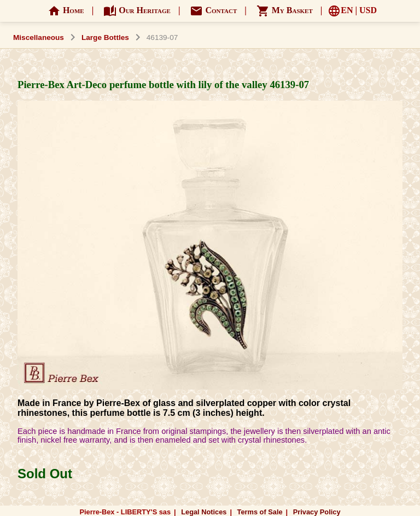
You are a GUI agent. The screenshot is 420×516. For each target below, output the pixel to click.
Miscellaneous (39, 37)
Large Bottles (105, 37)
